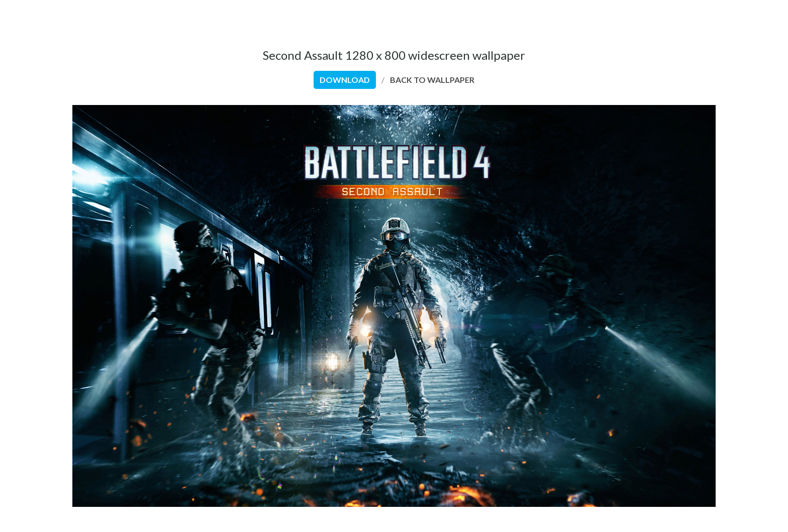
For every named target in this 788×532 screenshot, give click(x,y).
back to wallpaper (432, 80)
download (345, 80)
